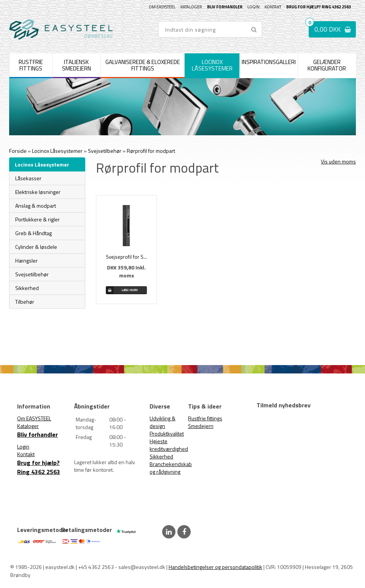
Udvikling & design (163, 422)
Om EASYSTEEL (162, 7)
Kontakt (273, 7)
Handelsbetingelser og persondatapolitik (215, 567)
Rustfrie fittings (205, 418)
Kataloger (191, 7)
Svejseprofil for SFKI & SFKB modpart (126, 257)
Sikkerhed (161, 456)
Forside (18, 151)
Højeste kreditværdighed (169, 445)
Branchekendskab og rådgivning (171, 468)
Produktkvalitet (167, 433)
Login (253, 7)
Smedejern (201, 426)
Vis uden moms (338, 161)
